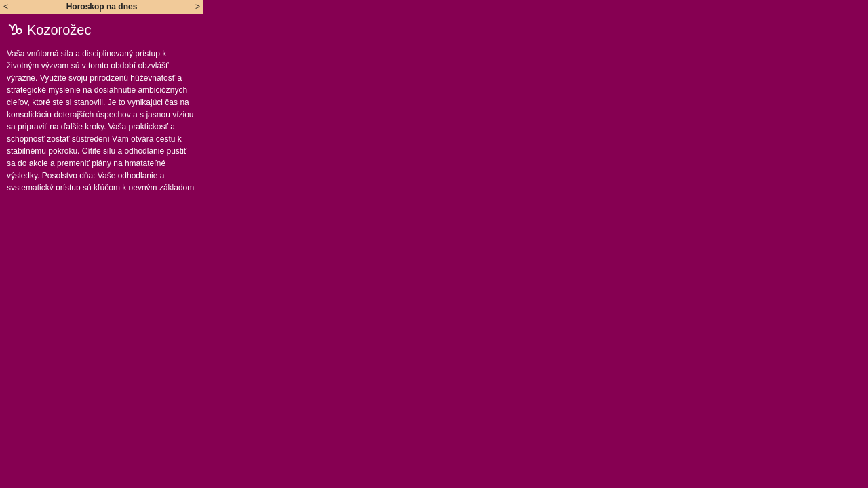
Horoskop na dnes (102, 7)
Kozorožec (59, 30)
